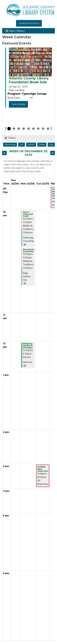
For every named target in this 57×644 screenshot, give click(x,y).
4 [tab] (24, 129)
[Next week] (53, 153)
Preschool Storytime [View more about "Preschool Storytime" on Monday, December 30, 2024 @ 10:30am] (28, 250)
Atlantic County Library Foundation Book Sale (29, 80)
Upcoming (10, 144)
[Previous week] (4, 153)
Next (51, 129)
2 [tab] (14, 129)
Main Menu (15, 31)
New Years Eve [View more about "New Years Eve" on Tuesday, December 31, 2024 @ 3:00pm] (43, 470)
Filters (12, 138)
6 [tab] (33, 129)
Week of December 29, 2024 (29, 153)
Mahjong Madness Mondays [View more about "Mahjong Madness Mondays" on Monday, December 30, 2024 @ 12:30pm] (28, 346)
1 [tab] (9, 129)
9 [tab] (48, 129)
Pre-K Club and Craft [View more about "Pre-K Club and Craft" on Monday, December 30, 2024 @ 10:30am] (28, 214)
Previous (6, 129)
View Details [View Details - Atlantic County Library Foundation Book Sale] (18, 104)
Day (51, 144)
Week (42, 144)
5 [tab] (29, 129)
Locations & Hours (29, 23)
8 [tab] (43, 129)
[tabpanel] (29, 78)
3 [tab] (19, 129)
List (22, 144)
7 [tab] (38, 129)
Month (31, 144)
